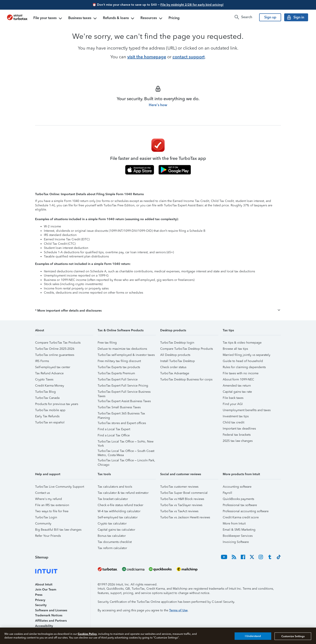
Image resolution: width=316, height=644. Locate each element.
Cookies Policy (87, 634)
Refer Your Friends (48, 536)
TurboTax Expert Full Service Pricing (123, 386)
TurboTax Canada (47, 398)
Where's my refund (48, 499)
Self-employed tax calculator (118, 517)
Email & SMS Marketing (239, 530)
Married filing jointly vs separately (247, 355)
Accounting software (237, 487)
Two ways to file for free (52, 511)
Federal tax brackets (237, 435)
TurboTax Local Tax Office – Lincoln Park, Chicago (126, 461)
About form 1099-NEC (238, 379)
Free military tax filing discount (119, 361)
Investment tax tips (236, 416)
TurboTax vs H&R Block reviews (182, 499)
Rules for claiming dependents (244, 367)
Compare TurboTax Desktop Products (187, 349)
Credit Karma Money (50, 386)
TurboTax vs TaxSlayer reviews (181, 505)
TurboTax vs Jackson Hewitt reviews (185, 517)
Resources (152, 18)
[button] (158, 311)
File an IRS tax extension (52, 505)
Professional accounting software (246, 511)
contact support (189, 57)
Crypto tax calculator (112, 524)
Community (43, 524)
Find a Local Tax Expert (114, 429)
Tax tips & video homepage (242, 343)
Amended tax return (237, 386)
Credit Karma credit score (241, 517)
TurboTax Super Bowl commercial (184, 493)
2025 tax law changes (238, 441)
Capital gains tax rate (237, 392)
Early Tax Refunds (47, 416)
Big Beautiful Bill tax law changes (58, 530)
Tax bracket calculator (113, 499)
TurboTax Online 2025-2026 (55, 349)
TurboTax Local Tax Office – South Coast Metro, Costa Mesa (126, 452)
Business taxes (83, 18)
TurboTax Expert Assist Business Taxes (124, 401)
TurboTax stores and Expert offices (122, 423)
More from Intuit (234, 524)
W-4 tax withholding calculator (119, 511)
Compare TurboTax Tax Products (58, 343)
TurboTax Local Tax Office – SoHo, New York (126, 442)
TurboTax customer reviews (179, 487)
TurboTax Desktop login (177, 343)
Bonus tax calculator (112, 536)
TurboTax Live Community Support (60, 487)
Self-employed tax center (53, 367)
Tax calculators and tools (115, 487)
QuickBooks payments (238, 499)
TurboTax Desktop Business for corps (186, 379)
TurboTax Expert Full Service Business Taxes (124, 392)
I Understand (253, 636)
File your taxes (48, 18)
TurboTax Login (46, 517)
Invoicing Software (236, 542)
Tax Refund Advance (49, 373)
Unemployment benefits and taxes (247, 410)
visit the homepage (147, 57)
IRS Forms (42, 361)
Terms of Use (178, 610)
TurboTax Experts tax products (119, 367)
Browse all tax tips (235, 349)
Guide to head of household (243, 361)
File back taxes (233, 398)
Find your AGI (233, 404)
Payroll (227, 493)
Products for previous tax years (57, 404)
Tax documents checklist (115, 542)
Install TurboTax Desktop (178, 361)
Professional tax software (240, 505)
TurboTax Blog (45, 392)
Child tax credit (233, 422)
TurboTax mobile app (50, 410)
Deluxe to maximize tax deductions (122, 349)
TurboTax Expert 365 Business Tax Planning (121, 414)
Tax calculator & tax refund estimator (123, 493)
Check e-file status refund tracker (120, 505)
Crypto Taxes (44, 379)
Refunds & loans (119, 18)
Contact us (42, 493)
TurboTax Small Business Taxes (119, 407)
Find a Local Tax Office (114, 435)
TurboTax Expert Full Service (118, 379)
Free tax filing (107, 343)
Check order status (173, 367)
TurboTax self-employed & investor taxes (126, 355)
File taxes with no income (241, 373)
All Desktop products (175, 355)
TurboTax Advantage (175, 373)
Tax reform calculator (112, 548)
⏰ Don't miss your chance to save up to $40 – (158, 5)
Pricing (174, 18)
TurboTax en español (50, 422)
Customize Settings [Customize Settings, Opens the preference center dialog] (293, 636)
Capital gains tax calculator (116, 530)
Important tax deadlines (239, 429)
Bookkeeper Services (238, 536)
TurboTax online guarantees (55, 355)
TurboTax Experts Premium (116, 373)
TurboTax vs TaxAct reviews (179, 511)
